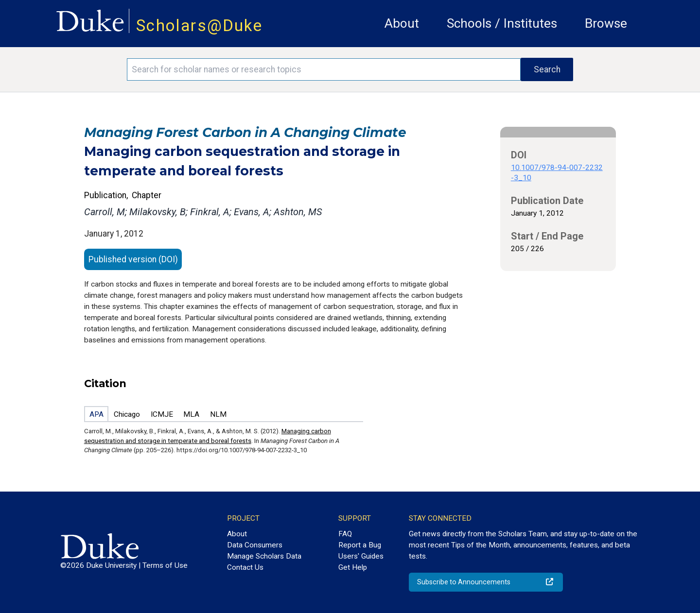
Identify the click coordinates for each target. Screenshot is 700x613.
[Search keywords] (324, 69)
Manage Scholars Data (264, 556)
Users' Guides (361, 556)
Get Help (353, 567)
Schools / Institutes (502, 23)
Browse (606, 23)
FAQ (345, 534)
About (402, 23)
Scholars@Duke (199, 26)
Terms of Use (165, 565)
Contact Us (245, 567)
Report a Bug (360, 545)
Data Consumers (255, 545)
